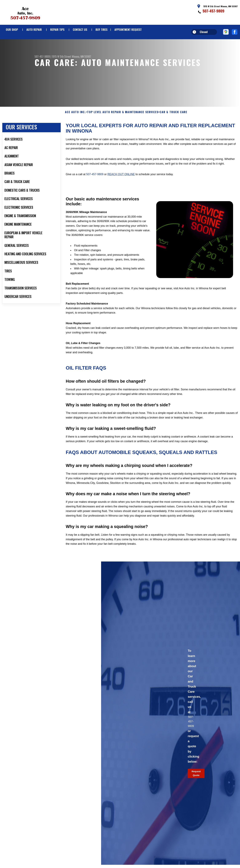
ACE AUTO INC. (75, 127)
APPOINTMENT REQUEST (128, 30)
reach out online (121, 189)
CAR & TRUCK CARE (173, 127)
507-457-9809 (213, 11)
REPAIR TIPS (57, 30)
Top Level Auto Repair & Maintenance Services (123, 127)
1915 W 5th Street (61, 56)
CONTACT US (80, 30)
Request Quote (196, 788)
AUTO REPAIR (34, 30)
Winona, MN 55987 (81, 56)
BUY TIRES (101, 30)
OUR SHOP (12, 30)
